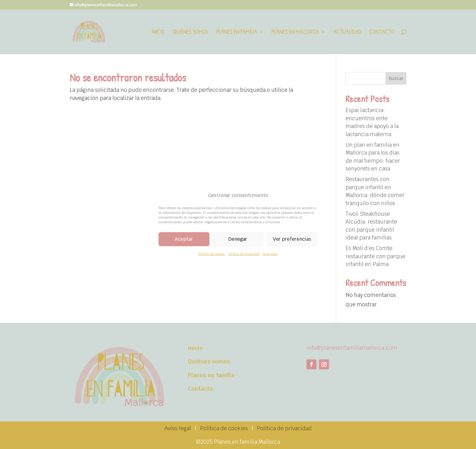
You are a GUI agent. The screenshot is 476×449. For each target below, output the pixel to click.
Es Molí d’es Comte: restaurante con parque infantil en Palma (375, 256)
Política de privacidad (244, 254)
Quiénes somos (190, 33)
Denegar (238, 239)
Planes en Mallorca (295, 33)
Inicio (158, 33)
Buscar (396, 78)
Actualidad (347, 33)
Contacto (382, 33)
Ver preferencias (292, 239)
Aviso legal (270, 254)
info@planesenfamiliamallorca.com (352, 348)
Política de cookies (211, 254)
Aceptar (184, 239)
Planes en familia (237, 33)
